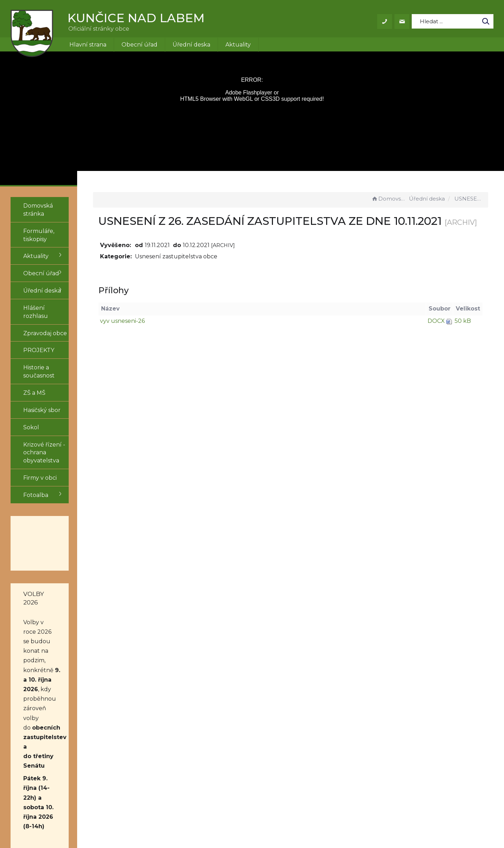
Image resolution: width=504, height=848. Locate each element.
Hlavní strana (88, 45)
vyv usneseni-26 (158, 336)
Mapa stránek (317, 756)
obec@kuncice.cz (241, 756)
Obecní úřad (139, 45)
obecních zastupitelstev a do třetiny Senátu (50, 631)
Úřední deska (191, 45)
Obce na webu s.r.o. (350, 822)
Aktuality (238, 45)
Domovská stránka (389, 199)
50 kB (463, 336)
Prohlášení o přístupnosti (334, 748)
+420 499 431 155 (239, 748)
